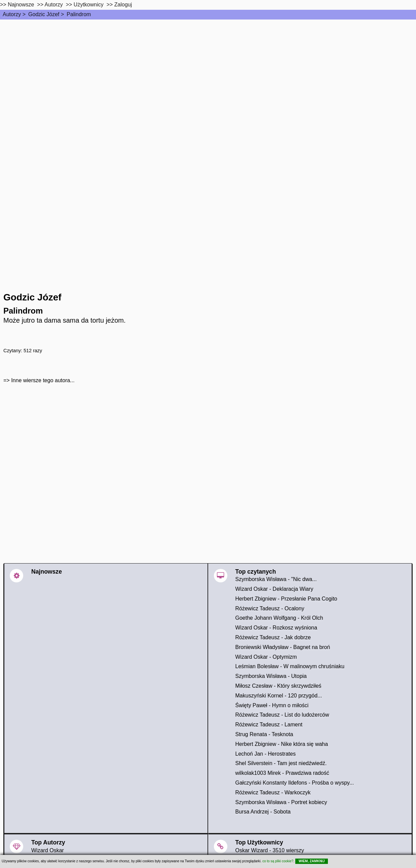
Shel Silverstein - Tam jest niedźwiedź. (281, 763)
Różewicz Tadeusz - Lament (269, 725)
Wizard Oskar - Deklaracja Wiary (274, 589)
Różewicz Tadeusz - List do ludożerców (282, 715)
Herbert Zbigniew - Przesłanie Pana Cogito (286, 599)
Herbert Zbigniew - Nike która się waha (282, 744)
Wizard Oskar (48, 850)
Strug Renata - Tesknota (264, 734)
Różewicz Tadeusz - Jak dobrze (273, 637)
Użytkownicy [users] (89, 5)
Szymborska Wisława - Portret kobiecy (281, 802)
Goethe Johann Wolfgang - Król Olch (279, 618)
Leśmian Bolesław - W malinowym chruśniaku (290, 666)
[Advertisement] (208, 70)
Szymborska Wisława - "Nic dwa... (276, 579)
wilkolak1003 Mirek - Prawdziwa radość (282, 773)
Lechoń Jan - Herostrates (266, 754)
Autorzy (12, 14)
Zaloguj (123, 5)
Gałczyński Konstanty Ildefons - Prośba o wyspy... (295, 783)
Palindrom (79, 14)
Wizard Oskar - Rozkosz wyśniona (276, 628)
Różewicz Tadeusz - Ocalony (270, 608)
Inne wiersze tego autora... (43, 380)
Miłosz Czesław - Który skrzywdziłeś (278, 686)
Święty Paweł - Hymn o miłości (272, 705)
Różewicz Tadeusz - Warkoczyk (273, 792)
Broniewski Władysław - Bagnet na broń (283, 647)
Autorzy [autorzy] (54, 5)
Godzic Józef (44, 14)
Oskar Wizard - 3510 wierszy (270, 850)
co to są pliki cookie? (278, 861)
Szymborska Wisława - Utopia (271, 676)
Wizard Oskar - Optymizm (266, 657)
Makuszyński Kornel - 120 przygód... (279, 696)
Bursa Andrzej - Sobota (263, 812)
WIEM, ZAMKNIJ (312, 861)
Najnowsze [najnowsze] (21, 5)
